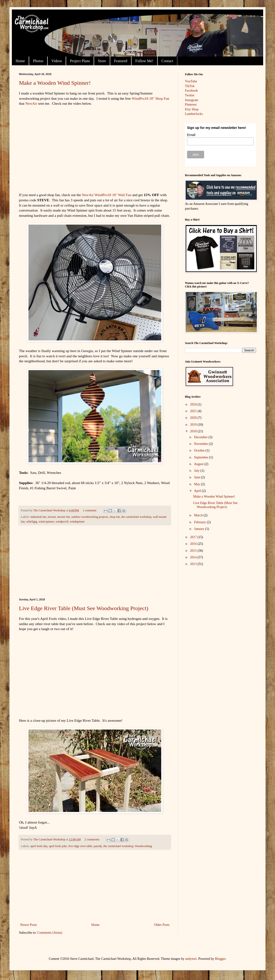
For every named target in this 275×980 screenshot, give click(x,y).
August (199, 464)
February (200, 522)
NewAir (31, 103)
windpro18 (62, 522)
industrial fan (38, 517)
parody (98, 846)
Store (102, 61)
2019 (194, 425)
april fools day (39, 846)
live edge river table (80, 846)
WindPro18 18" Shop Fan (150, 98)
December (201, 437)
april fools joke (58, 846)
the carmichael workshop (136, 517)
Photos (38, 61)
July (197, 471)
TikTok (190, 86)
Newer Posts (28, 925)
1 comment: (90, 510)
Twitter (190, 95)
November (201, 444)
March (199, 515)
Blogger (220, 959)
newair (52, 517)
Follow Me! (144, 61)
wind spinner (46, 522)
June (197, 477)
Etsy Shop (192, 109)
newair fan (64, 517)
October (200, 450)
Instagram (192, 100)
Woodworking (143, 846)
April (198, 491)
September (201, 457)
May (197, 484)
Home (20, 61)
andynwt (191, 959)
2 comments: (92, 839)
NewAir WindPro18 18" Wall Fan (106, 195)
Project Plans (80, 61)
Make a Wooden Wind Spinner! (55, 83)
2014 (194, 557)
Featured (121, 61)
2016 (194, 544)
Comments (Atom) (50, 933)
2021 (194, 411)
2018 (194, 431)
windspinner (77, 522)
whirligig (32, 522)
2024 (194, 404)
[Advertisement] (95, 562)
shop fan (115, 517)
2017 (194, 537)
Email (191, 135)
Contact (167, 61)
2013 (194, 564)
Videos (57, 61)
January (199, 529)
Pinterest (191, 105)
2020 (194, 418)
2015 (194, 551)
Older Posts (162, 925)
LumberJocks (194, 114)
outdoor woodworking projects (90, 517)
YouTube (191, 81)
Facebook (191, 91)
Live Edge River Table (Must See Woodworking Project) (84, 608)
